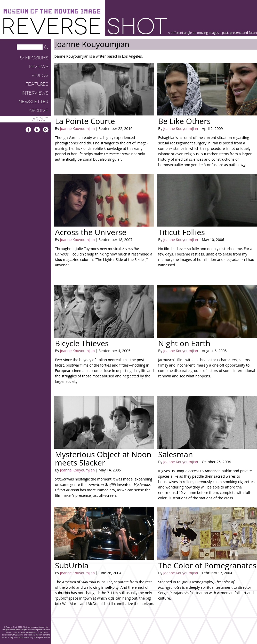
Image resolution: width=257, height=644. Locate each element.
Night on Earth (184, 343)
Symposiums (34, 58)
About (40, 119)
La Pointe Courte (85, 121)
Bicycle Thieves (82, 343)
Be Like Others (184, 121)
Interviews (35, 93)
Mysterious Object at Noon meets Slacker (103, 458)
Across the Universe (91, 232)
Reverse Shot (85, 26)
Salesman (176, 454)
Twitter (37, 130)
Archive (38, 111)
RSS (46, 130)
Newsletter (33, 102)
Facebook (29, 130)
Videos (40, 75)
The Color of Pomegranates (207, 565)
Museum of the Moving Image (52, 11)
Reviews (39, 67)
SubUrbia (72, 565)
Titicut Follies (182, 232)
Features (37, 84)
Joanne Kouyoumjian (78, 129)
